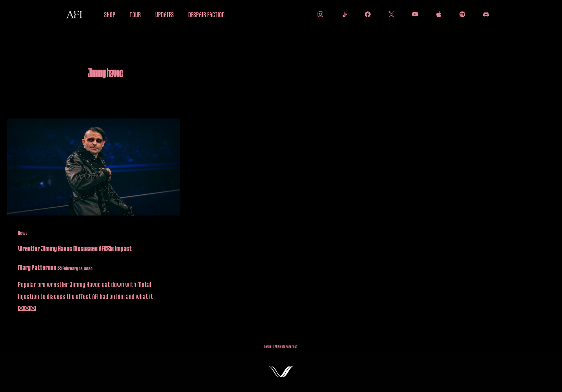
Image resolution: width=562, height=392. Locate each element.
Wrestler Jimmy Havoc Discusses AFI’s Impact (75, 248)
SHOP (110, 14)
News (23, 233)
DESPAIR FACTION (206, 14)
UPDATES (165, 14)
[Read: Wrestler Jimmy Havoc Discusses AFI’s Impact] (94, 166)
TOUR (135, 14)
